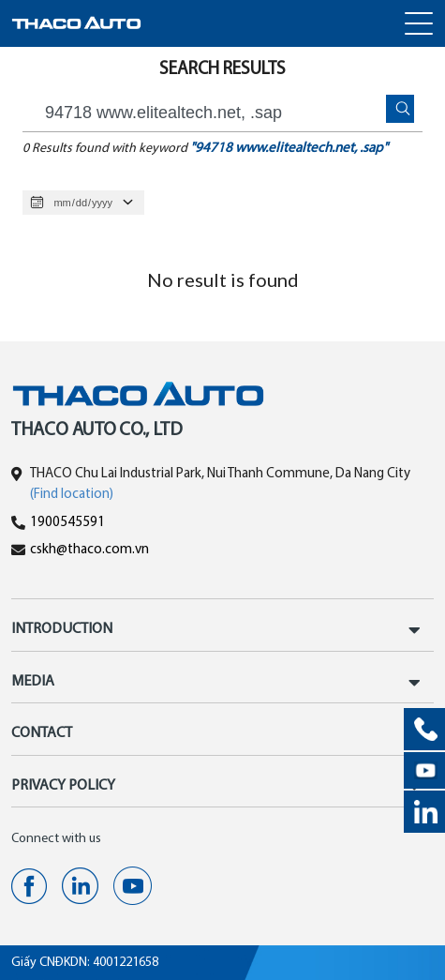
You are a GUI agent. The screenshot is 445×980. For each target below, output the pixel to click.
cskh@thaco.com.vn (89, 550)
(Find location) (72, 495)
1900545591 (67, 523)
